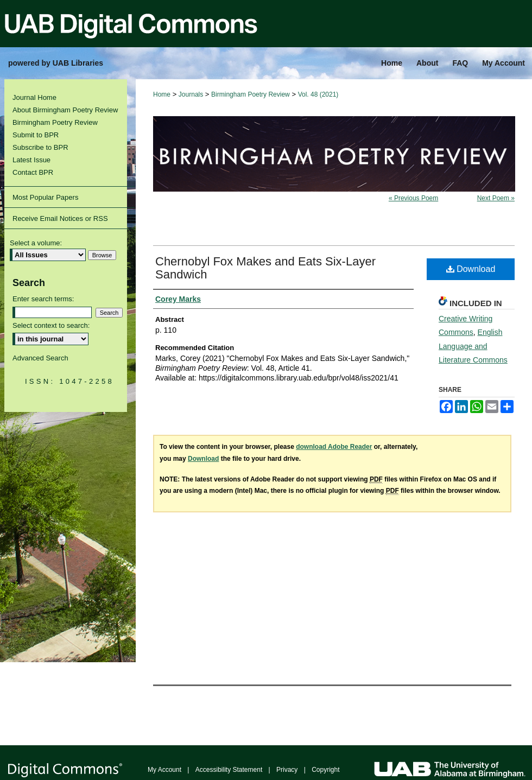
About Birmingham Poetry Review (65, 110)
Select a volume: (36, 243)
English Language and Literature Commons (473, 346)
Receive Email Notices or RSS (60, 218)
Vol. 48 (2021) (318, 94)
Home (162, 94)
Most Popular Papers (45, 197)
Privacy (287, 770)
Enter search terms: (43, 299)
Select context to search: (51, 325)
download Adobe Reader (334, 447)
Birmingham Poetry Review (251, 94)
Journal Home (34, 97)
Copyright (325, 770)
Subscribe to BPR (40, 147)
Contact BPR (33, 172)
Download (471, 269)
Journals (191, 94)
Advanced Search (40, 358)
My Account (164, 770)
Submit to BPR (36, 135)
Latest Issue (31, 160)
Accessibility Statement (229, 770)
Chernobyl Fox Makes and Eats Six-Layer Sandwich (265, 268)
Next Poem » (496, 198)
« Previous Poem (413, 198)
